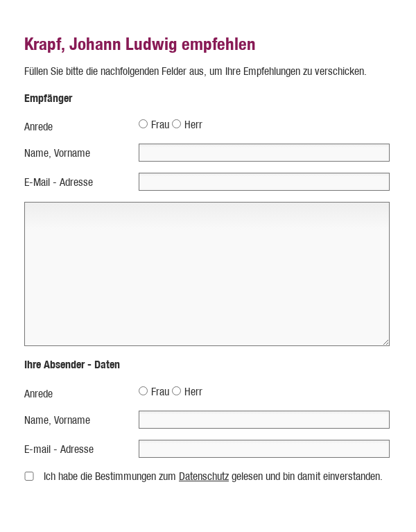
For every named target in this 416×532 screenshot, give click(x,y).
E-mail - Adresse (59, 449)
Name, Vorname (57, 153)
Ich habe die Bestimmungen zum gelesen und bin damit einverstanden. (213, 476)
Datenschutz (204, 476)
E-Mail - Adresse (59, 182)
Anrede (38, 127)
